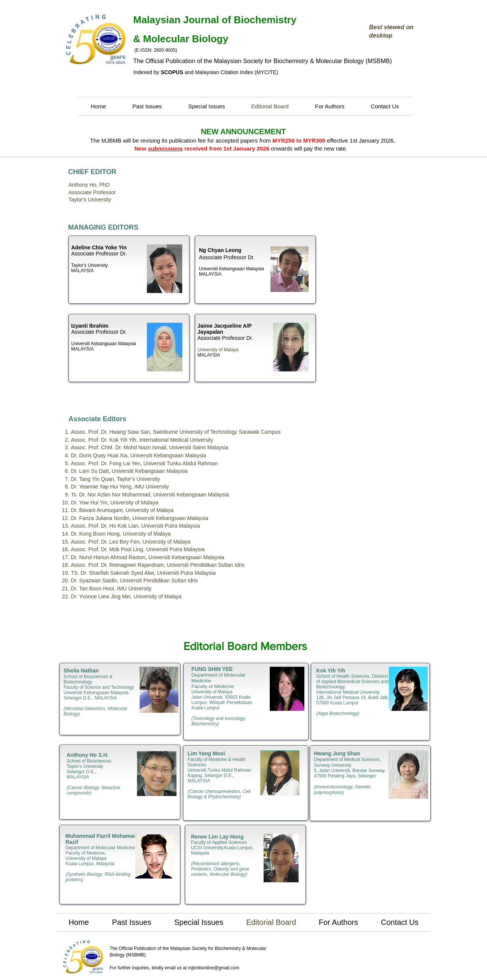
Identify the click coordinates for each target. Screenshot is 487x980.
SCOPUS (172, 72)
